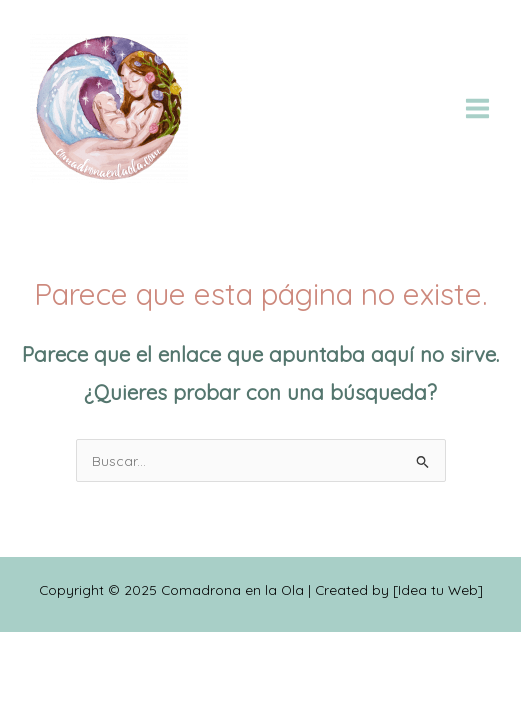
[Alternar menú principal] (478, 108)
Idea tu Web (438, 589)
